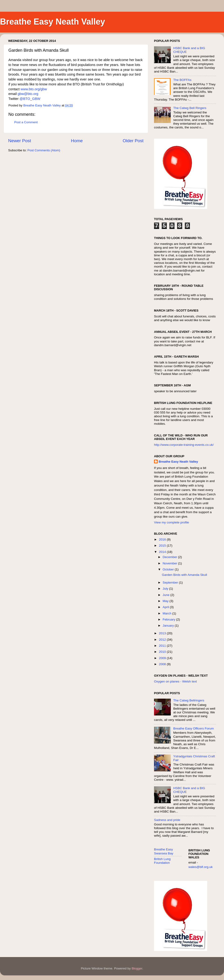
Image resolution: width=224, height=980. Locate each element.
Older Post (133, 141)
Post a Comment (26, 122)
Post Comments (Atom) (44, 150)
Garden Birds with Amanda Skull (185, 575)
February (169, 619)
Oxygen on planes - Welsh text (175, 681)
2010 (163, 652)
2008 (163, 664)
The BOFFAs (182, 80)
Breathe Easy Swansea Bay (164, 851)
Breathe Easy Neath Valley (52, 22)
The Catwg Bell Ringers (190, 108)
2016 (163, 539)
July (166, 589)
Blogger (137, 968)
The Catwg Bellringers (189, 700)
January (169, 626)
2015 (163, 546)
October (169, 569)
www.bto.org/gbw (34, 89)
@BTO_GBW (30, 99)
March (167, 613)
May (166, 601)
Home (77, 141)
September (171, 583)
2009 (163, 658)
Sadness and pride (167, 820)
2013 (163, 633)
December (170, 557)
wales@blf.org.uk (201, 867)
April (166, 607)
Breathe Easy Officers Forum (193, 728)
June (166, 595)
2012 (163, 640)
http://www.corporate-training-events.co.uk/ (184, 445)
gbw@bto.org (28, 94)
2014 (163, 552)
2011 (163, 646)
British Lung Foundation (162, 861)
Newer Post (20, 141)
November (170, 563)
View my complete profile (171, 522)
